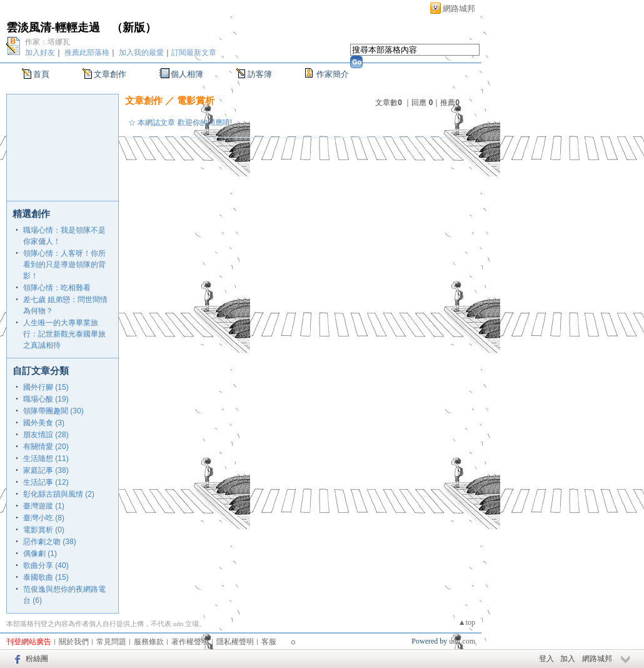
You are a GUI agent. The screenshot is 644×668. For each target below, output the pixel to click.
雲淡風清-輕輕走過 (53, 28)
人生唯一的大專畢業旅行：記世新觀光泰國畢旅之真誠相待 (64, 334)
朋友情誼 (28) (46, 435)
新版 (134, 28)
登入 (546, 659)
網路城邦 (459, 8)
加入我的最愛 (141, 53)
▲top (467, 622)
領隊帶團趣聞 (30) (53, 411)
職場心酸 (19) (46, 399)
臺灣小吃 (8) (44, 518)
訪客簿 (260, 74)
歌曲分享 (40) (46, 565)
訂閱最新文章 (194, 53)
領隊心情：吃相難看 (57, 288)
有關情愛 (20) (46, 447)
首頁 (41, 74)
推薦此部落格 (87, 53)
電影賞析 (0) (44, 530)
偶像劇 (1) (40, 554)
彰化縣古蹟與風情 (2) (59, 494)
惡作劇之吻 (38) (50, 542)
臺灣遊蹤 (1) (44, 506)
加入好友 (40, 53)
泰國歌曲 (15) (46, 577)
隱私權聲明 (235, 642)
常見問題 (111, 642)
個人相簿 (187, 74)
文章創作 (110, 74)
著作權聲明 (190, 642)
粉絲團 (37, 659)
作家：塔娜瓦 (48, 42)
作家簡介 (333, 74)
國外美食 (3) (44, 423)
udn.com (462, 641)
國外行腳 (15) (46, 387)
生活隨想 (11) (46, 458)
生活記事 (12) (46, 482)
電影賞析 (196, 100)
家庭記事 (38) (46, 470)
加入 (568, 659)
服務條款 (149, 642)
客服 (269, 642)
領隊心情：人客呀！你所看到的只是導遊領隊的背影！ (64, 265)
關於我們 (74, 642)
